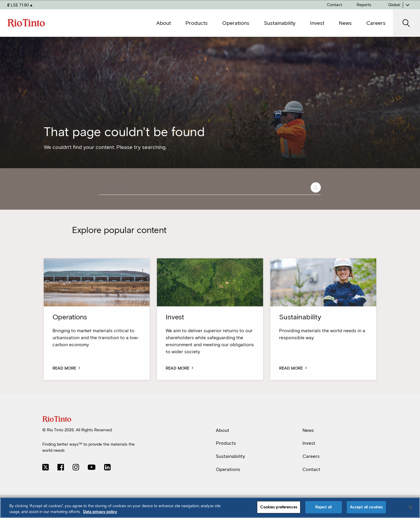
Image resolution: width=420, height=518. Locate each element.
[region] (210, 508)
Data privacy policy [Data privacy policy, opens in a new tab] (100, 512)
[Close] (411, 507)
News (308, 430)
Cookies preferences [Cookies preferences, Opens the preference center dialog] (279, 507)
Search (316, 188)
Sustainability (230, 456)
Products (226, 443)
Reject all (323, 507)
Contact (311, 469)
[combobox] (210, 189)
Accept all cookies (366, 507)
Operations (228, 469)
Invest (309, 443)
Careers (311, 456)
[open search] (406, 23)
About (223, 430)
